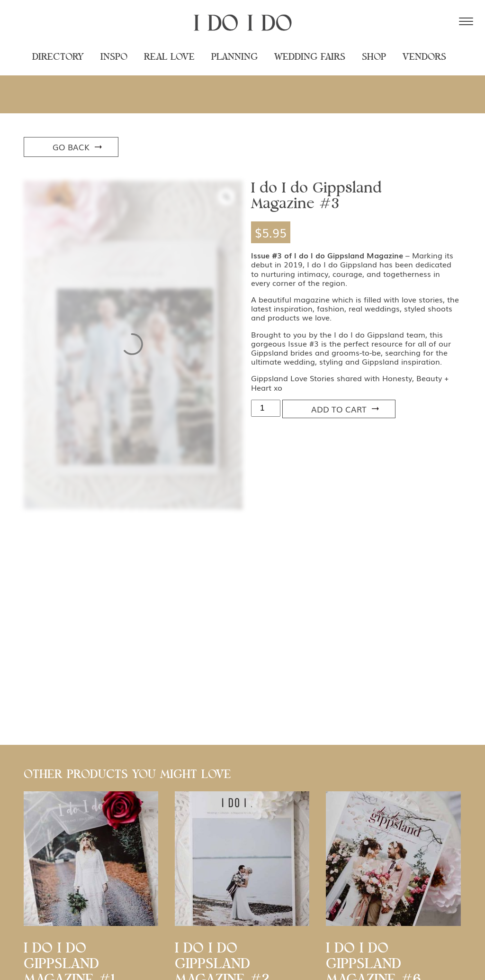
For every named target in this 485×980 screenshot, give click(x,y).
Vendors (424, 57)
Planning (234, 57)
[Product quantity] (266, 408)
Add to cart (339, 409)
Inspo (114, 57)
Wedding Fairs (310, 57)
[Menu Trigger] (466, 21)
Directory (58, 57)
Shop (374, 57)
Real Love (169, 57)
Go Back (71, 147)
